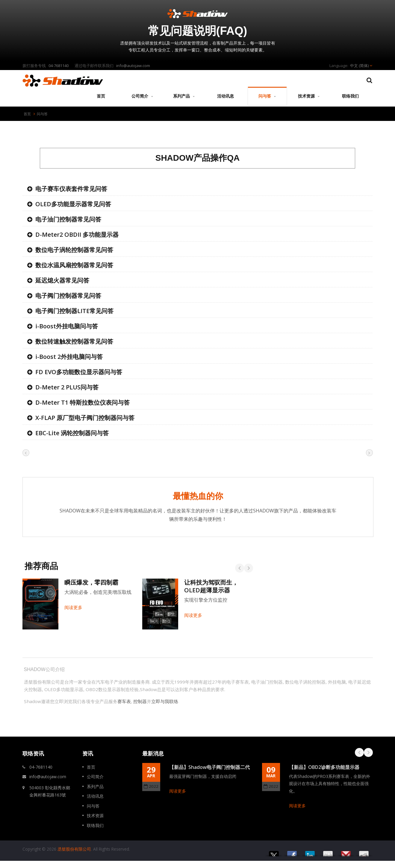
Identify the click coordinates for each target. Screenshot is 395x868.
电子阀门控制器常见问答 (68, 296)
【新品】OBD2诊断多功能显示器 (324, 767)
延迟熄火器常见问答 (62, 280)
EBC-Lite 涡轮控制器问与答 (72, 433)
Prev (359, 752)
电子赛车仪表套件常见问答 (71, 189)
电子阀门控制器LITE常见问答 (74, 311)
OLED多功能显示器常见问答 (73, 204)
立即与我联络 (165, 701)
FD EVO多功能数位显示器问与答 (79, 372)
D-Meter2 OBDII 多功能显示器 (77, 235)
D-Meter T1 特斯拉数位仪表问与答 (83, 402)
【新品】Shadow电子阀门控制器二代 (209, 767)
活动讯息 (226, 96)
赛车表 (124, 701)
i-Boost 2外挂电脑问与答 (69, 357)
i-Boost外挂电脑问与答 (67, 326)
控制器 (140, 701)
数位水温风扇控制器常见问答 (74, 265)
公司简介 (142, 96)
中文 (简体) (359, 66)
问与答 (267, 96)
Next (368, 752)
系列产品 (184, 96)
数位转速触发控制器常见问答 (74, 341)
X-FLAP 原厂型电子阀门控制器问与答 (85, 418)
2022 (151, 786)
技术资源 (309, 96)
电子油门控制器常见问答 (68, 219)
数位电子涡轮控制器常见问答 (74, 250)
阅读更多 (178, 791)
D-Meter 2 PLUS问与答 (67, 387)
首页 (101, 96)
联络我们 (351, 96)
